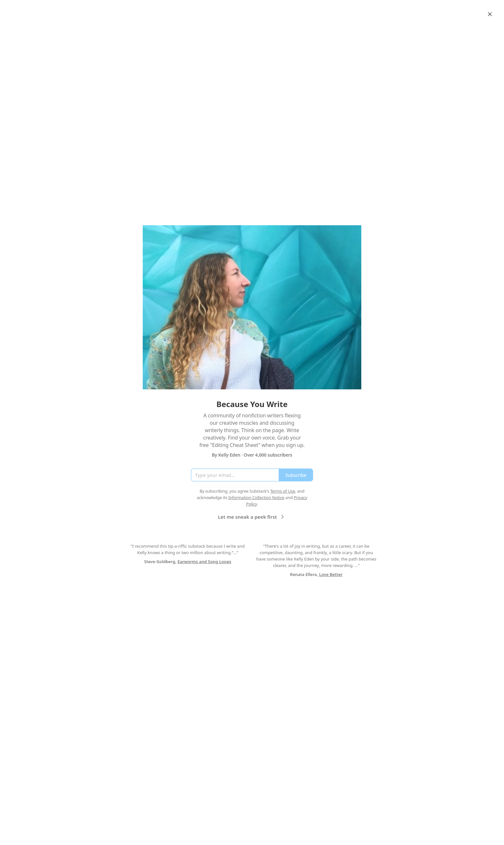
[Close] (490, 14)
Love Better (331, 574)
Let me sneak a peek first (252, 517)
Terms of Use (283, 491)
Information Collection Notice (256, 497)
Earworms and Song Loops (204, 562)
